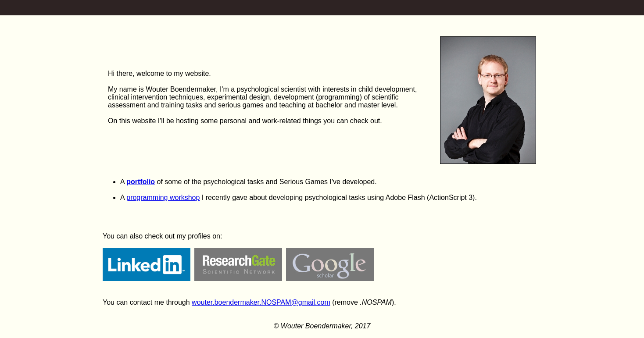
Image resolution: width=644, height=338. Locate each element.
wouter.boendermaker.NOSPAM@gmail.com (261, 302)
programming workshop (163, 197)
